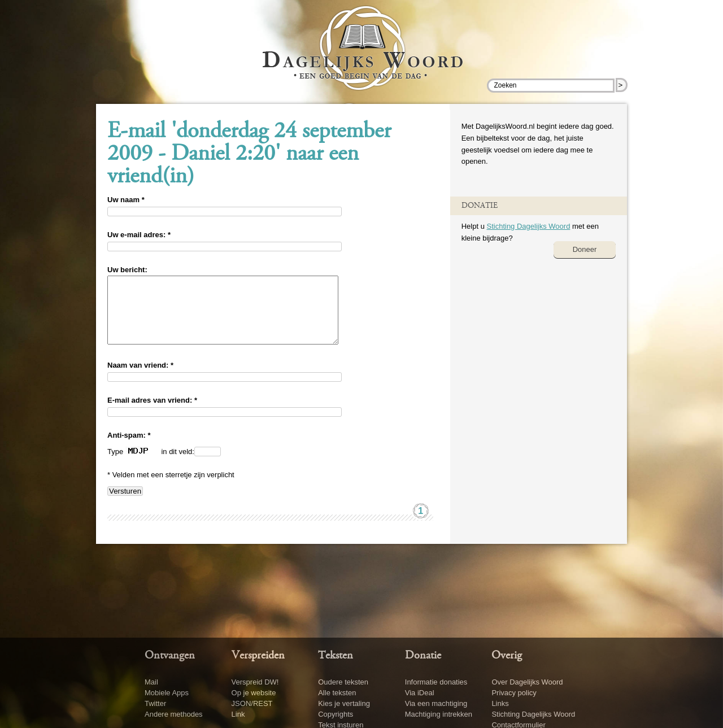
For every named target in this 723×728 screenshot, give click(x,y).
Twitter (155, 703)
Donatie (423, 656)
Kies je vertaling (344, 703)
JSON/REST (252, 703)
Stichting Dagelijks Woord (528, 226)
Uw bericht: (127, 270)
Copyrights (336, 714)
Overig (507, 656)
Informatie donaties (436, 682)
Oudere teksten (343, 682)
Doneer (585, 249)
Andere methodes (174, 714)
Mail (151, 682)
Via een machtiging (436, 703)
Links (500, 703)
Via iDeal (420, 693)
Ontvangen (170, 656)
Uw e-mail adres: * (139, 235)
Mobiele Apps (167, 693)
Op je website (254, 693)
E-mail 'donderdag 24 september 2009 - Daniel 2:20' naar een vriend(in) (249, 155)
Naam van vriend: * (140, 379)
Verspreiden (258, 656)
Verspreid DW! (255, 682)
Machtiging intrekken (439, 714)
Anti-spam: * (129, 449)
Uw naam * (126, 200)
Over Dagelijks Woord (527, 682)
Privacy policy (514, 693)
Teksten (336, 656)
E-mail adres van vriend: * (152, 414)
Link (238, 714)
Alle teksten (337, 693)
